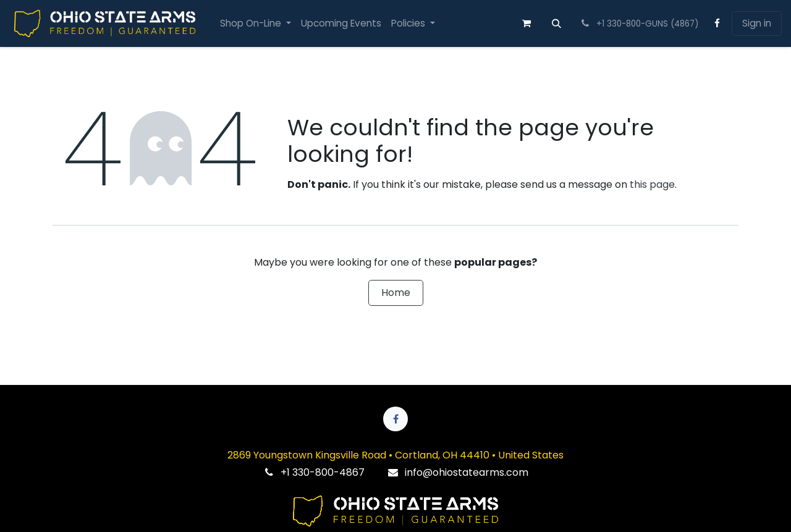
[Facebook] (717, 23)
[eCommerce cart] (527, 23)
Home (396, 293)
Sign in (757, 23)
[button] (557, 23)
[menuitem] (256, 24)
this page (652, 184)
